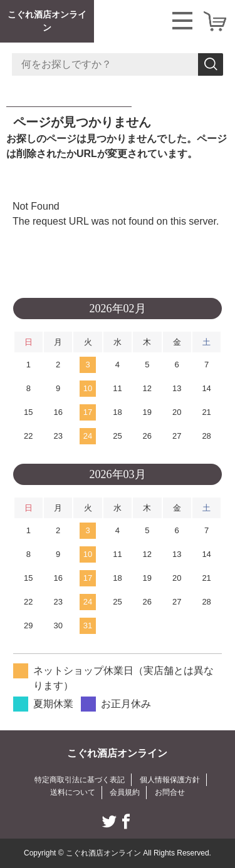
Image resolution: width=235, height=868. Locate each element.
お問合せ (170, 792)
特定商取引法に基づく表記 (80, 780)
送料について (73, 792)
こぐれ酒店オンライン (47, 21)
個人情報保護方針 (170, 780)
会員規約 (125, 792)
